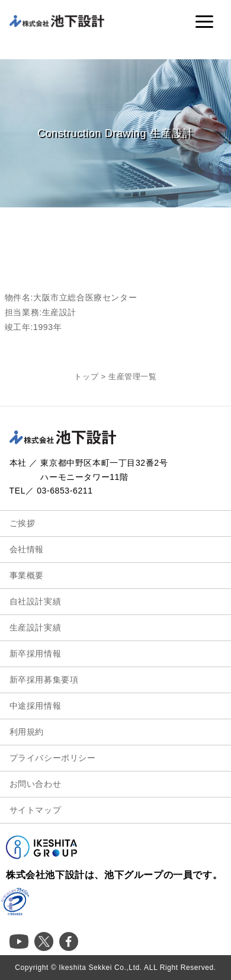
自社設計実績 (36, 601)
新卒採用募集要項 (44, 680)
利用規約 (27, 732)
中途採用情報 (36, 706)
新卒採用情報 (36, 654)
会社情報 (27, 549)
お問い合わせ (36, 784)
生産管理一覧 (133, 377)
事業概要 (27, 575)
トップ (86, 377)
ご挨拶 (23, 523)
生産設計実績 (36, 627)
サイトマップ (36, 810)
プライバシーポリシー (53, 758)
